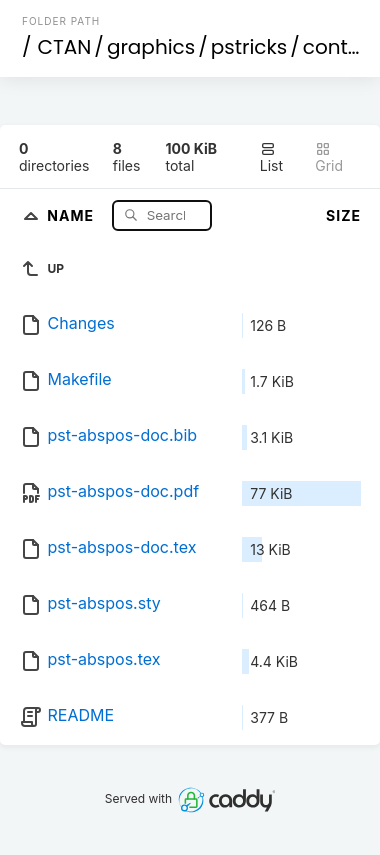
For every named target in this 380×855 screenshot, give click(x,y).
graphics (151, 47)
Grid (329, 157)
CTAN (65, 47)
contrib (338, 47)
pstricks (249, 47)
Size (343, 215)
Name (72, 214)
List (271, 157)
